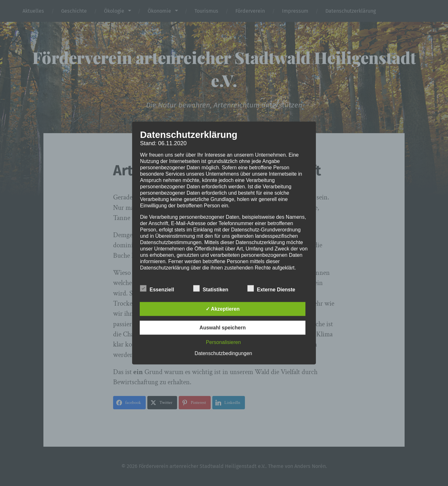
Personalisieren (223, 342)
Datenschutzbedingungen (223, 353)
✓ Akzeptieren (223, 309)
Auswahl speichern (223, 328)
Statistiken (211, 289)
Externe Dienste (271, 289)
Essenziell (157, 289)
